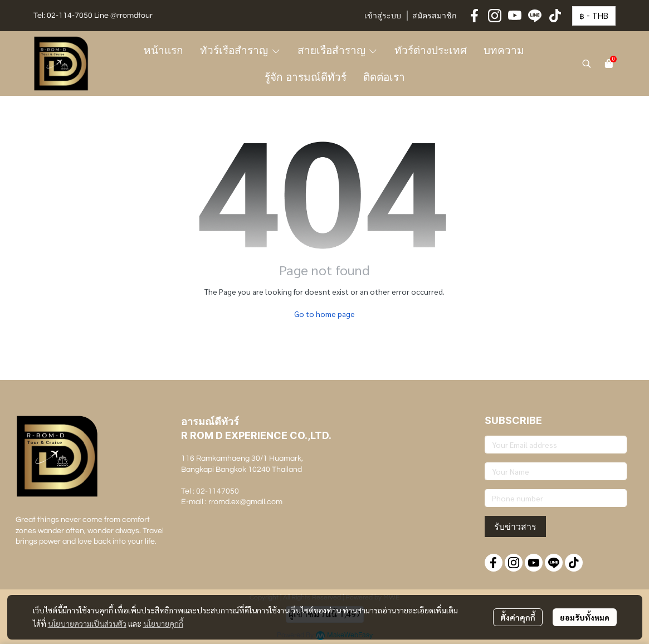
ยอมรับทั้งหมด (585, 617)
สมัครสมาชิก (434, 16)
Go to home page (324, 314)
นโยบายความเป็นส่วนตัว (87, 623)
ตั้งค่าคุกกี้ (518, 617)
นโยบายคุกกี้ (163, 623)
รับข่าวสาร (515, 526)
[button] (594, 16)
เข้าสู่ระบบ (383, 16)
